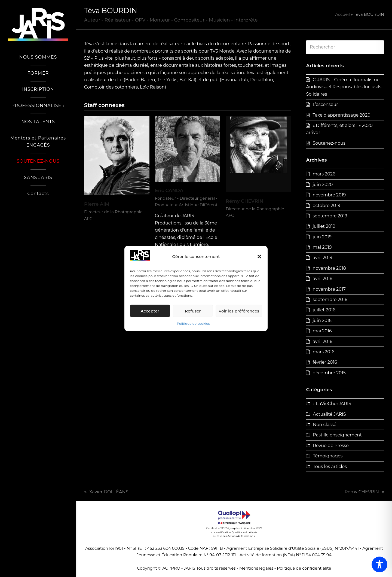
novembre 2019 (329, 195)
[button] (259, 257)
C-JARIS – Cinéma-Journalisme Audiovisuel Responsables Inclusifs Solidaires (344, 87)
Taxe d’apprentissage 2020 (341, 115)
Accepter (150, 311)
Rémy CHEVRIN (244, 201)
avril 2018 (322, 279)
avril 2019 (322, 258)
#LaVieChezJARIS (332, 404)
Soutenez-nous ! (330, 143)
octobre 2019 (326, 206)
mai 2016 (322, 331)
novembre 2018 (329, 268)
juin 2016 (322, 321)
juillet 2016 (324, 310)
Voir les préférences (239, 311)
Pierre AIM (97, 204)
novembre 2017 (329, 289)
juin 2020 (323, 185)
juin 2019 (322, 237)
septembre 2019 (330, 216)
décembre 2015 (329, 373)
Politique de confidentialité (304, 568)
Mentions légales (256, 568)
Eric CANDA (169, 190)
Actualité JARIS (329, 414)
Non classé (324, 425)
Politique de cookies (193, 324)
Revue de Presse (331, 446)
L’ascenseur (325, 104)
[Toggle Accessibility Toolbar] (379, 564)
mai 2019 (322, 247)
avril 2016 (322, 341)
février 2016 (325, 362)
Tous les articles (330, 467)
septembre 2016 (330, 300)
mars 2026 (324, 174)
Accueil (342, 14)
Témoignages (328, 456)
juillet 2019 (324, 226)
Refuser (193, 311)
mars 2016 (323, 352)
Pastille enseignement (337, 435)
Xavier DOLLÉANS (106, 492)
